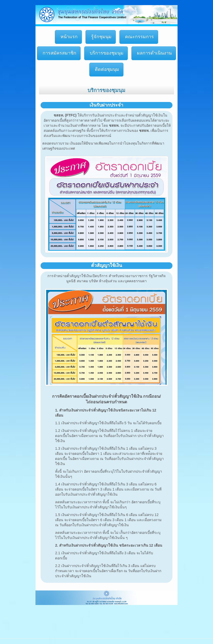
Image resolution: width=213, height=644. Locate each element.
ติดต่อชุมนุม (106, 69)
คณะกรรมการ (139, 37)
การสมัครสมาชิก (59, 53)
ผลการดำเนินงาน (154, 53)
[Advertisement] (93, 617)
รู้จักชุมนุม (101, 37)
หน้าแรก (68, 37)
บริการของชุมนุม (106, 53)
